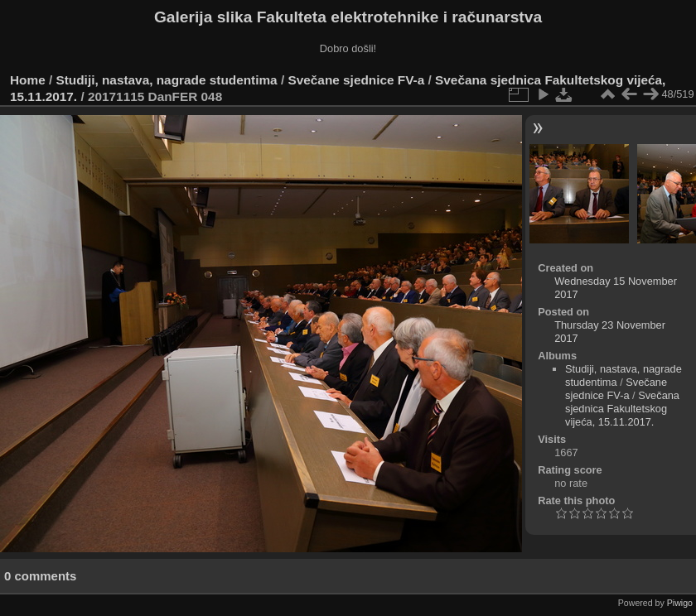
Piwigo (680, 603)
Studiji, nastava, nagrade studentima (167, 80)
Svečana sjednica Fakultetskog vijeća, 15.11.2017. (622, 409)
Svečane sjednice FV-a (356, 80)
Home (28, 80)
